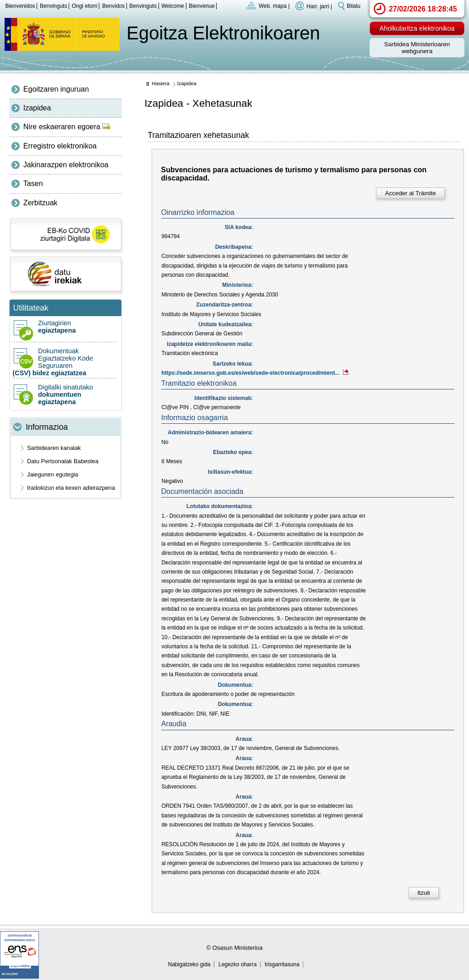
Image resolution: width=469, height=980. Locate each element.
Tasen (33, 183)
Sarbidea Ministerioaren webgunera (417, 48)
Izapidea (37, 108)
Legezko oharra (237, 964)
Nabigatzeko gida (189, 964)
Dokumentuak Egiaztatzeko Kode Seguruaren (64, 362)
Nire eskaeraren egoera (67, 127)
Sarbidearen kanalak (54, 448)
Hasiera (161, 83)
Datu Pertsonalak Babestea (63, 461)
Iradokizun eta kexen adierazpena (71, 488)
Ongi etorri (85, 6)
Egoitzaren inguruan (56, 89)
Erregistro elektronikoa (60, 146)
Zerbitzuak (41, 203)
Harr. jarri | (319, 6)
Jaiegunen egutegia (53, 474)
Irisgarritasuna (282, 964)
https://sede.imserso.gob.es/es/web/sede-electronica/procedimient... (255, 373)
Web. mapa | (274, 6)
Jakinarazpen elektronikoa (66, 165)
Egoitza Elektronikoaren (223, 33)
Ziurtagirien (64, 327)
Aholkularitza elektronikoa (417, 28)
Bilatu (354, 6)
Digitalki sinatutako (64, 394)
